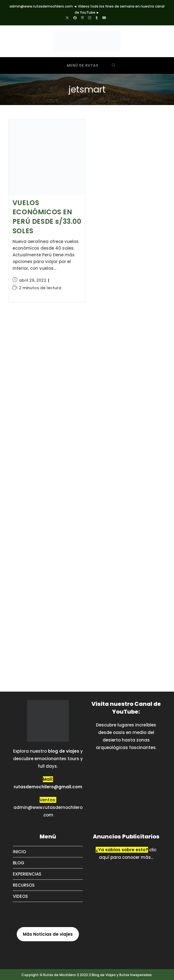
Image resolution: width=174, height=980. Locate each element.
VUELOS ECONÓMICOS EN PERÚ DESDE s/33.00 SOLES (47, 217)
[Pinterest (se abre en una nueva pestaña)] (82, 18)
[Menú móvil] (78, 65)
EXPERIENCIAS (27, 874)
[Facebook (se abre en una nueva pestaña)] (75, 18)
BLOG (19, 863)
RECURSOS (24, 885)
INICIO (19, 852)
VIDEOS (20, 896)
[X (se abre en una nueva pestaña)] (68, 18)
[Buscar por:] (114, 65)
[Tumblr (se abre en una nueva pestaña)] (97, 18)
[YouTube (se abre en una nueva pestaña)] (104, 18)
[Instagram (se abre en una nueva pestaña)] (90, 18)
